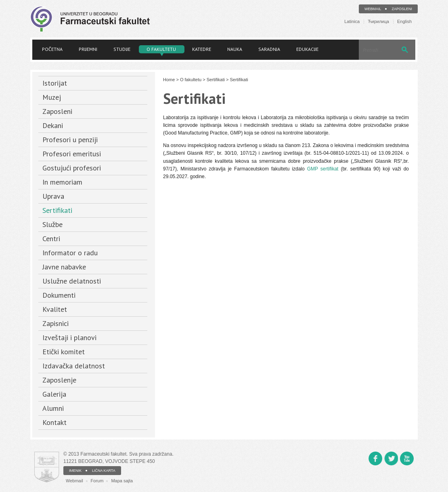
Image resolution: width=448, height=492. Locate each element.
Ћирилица (378, 22)
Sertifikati (57, 210)
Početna (52, 49)
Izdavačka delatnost (74, 366)
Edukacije (307, 49)
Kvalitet (55, 309)
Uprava (53, 196)
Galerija (54, 394)
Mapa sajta (122, 481)
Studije (122, 49)
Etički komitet (64, 352)
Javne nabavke (64, 267)
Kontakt (54, 422)
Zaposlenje (59, 380)
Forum (97, 481)
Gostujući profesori (72, 168)
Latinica (352, 22)
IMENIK (75, 471)
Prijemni (88, 49)
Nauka (235, 49)
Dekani (53, 125)
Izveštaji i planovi (69, 337)
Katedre (202, 49)
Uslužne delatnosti (72, 281)
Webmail (373, 9)
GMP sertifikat (323, 169)
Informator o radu (70, 253)
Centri (51, 239)
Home (169, 80)
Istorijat (55, 83)
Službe (52, 224)
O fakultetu (161, 49)
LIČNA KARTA (104, 471)
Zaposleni (402, 9)
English (404, 22)
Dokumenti (59, 295)
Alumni (53, 408)
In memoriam (62, 182)
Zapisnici (55, 323)
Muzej (52, 97)
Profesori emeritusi (72, 154)
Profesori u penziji (70, 140)
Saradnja (269, 49)
